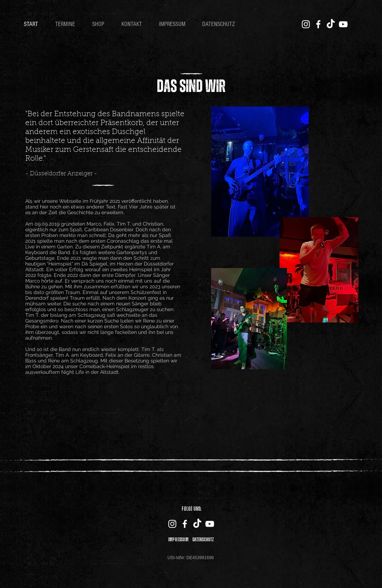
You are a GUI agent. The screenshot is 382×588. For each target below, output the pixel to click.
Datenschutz (203, 540)
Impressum (178, 540)
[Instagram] (306, 24)
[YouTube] (343, 24)
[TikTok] (331, 24)
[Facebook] (318, 24)
